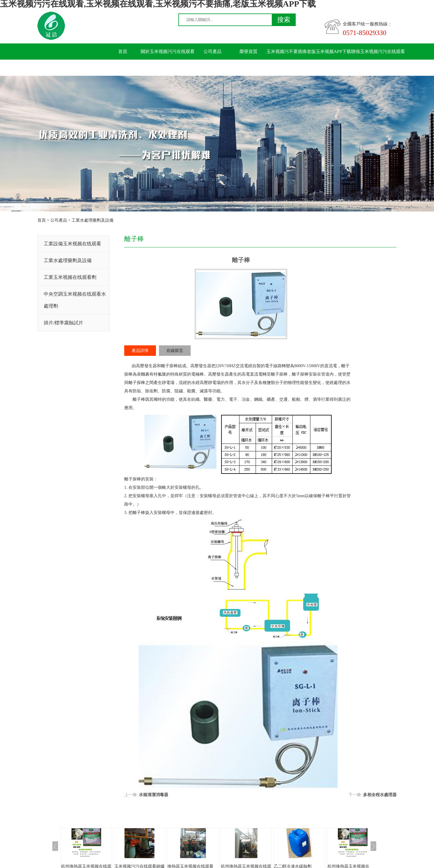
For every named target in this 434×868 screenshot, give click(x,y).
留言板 (123, 68)
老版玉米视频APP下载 (329, 52)
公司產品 (213, 52)
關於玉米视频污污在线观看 (168, 52)
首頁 (123, 52)
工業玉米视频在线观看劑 (70, 277)
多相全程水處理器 (380, 795)
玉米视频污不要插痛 (287, 52)
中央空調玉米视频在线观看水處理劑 (75, 300)
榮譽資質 (248, 52)
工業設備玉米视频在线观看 (72, 244)
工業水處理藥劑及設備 (92, 220)
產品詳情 (140, 351)
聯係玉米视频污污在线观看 (378, 52)
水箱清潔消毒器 (154, 795)
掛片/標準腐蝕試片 (63, 323)
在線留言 (175, 351)
